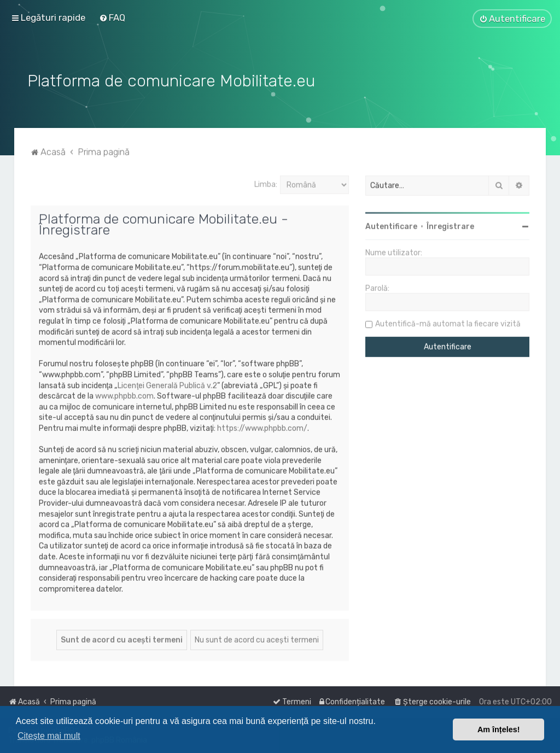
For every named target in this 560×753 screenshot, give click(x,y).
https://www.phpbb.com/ (262, 426)
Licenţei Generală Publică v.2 (167, 384)
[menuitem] (112, 17)
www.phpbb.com (124, 395)
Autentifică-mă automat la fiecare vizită (448, 322)
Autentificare (391, 225)
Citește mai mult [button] (49, 736)
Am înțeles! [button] (499, 729)
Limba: (266, 182)
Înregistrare (450, 225)
